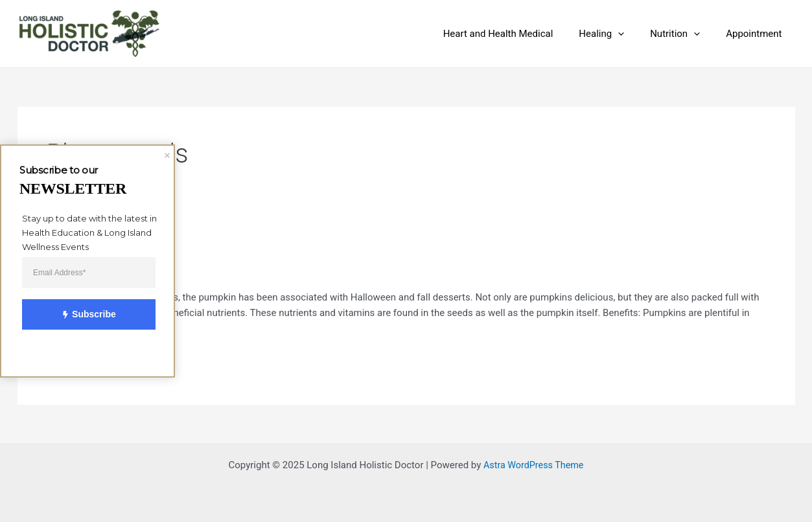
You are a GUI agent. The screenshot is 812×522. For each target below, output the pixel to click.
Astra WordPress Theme (533, 465)
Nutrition (685, 34)
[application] (634, 34)
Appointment (757, 34)
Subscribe (82, 315)
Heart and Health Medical (521, 34)
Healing (618, 34)
